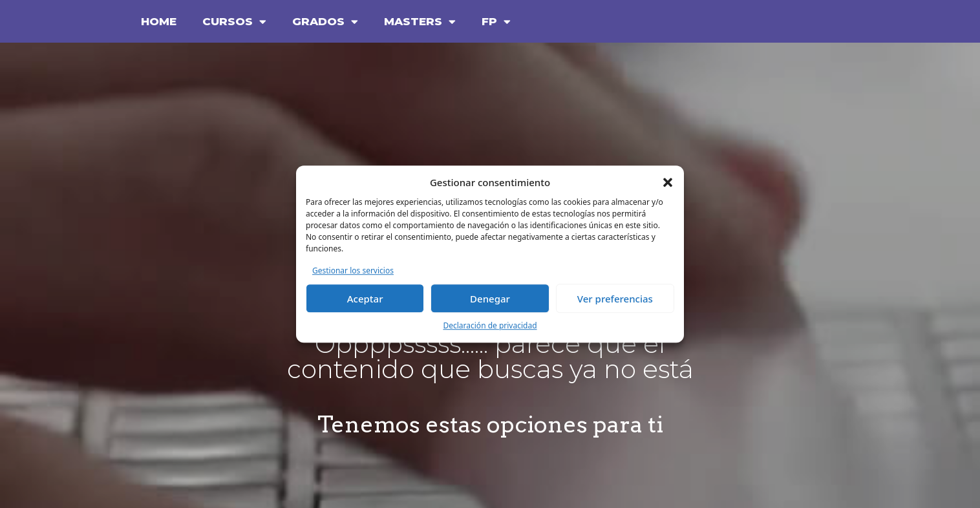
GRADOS (325, 22)
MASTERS (420, 22)
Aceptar (365, 299)
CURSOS (234, 22)
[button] (668, 183)
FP (496, 22)
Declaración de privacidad (490, 325)
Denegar (490, 299)
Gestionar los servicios (353, 270)
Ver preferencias (615, 299)
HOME (159, 21)
